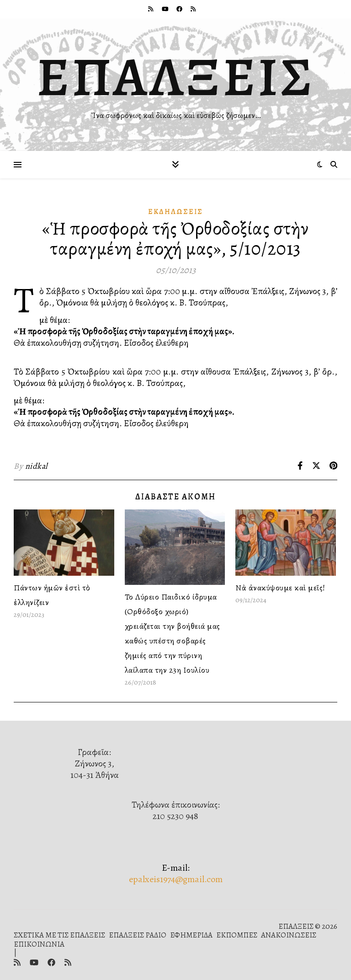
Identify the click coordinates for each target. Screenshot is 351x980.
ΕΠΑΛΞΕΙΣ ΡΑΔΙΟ (138, 935)
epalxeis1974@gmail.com (176, 879)
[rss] (151, 9)
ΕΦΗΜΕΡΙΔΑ (191, 935)
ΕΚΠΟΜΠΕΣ (237, 935)
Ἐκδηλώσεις (175, 212)
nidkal (36, 466)
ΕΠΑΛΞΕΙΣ (176, 77)
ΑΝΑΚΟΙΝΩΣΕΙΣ (289, 935)
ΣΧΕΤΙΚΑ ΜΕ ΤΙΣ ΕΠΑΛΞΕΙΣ (59, 935)
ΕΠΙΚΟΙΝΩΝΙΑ (39, 944)
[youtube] (166, 9)
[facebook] (180, 9)
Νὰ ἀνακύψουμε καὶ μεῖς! (280, 588)
